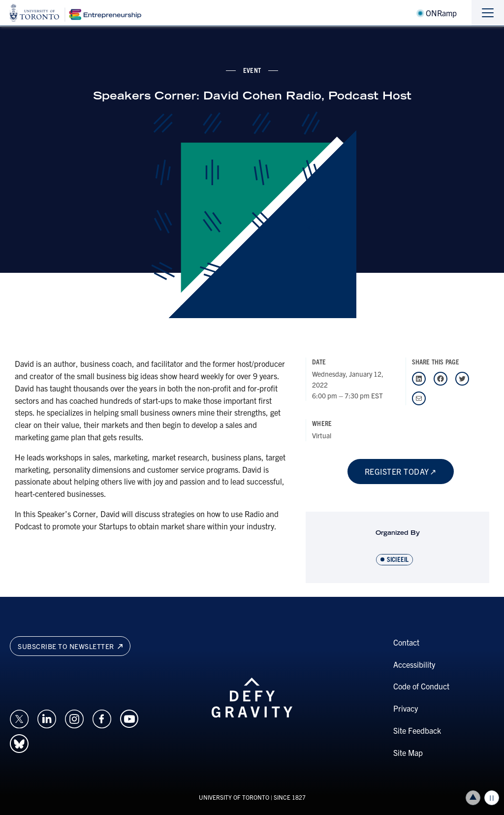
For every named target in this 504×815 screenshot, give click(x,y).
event (252, 70)
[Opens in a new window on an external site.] (19, 717)
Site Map (408, 752)
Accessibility (414, 664)
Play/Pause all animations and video (492, 798)
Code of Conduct (421, 686)
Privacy (406, 708)
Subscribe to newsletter (70, 646)
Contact (406, 642)
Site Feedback (417, 730)
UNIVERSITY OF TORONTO (234, 797)
